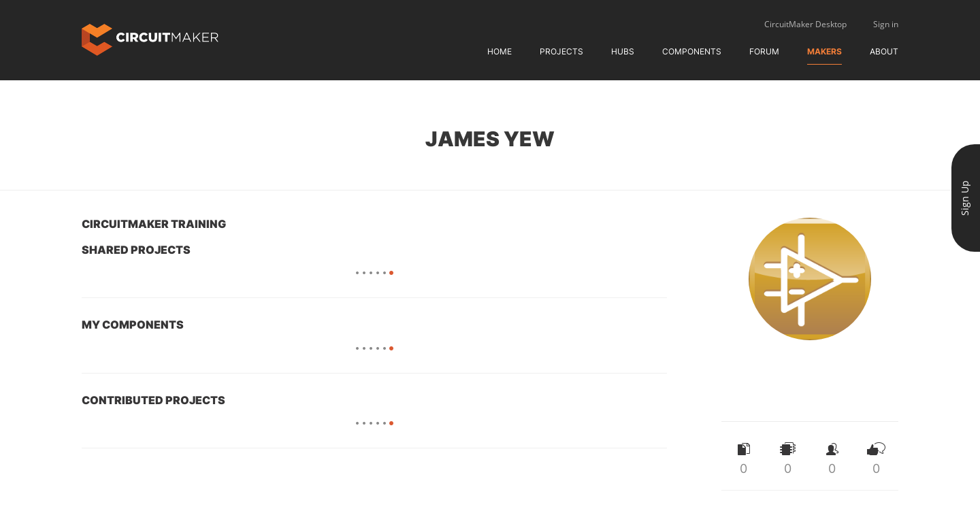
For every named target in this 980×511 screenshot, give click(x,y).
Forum (764, 51)
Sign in (886, 24)
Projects (561, 51)
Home (500, 51)
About (884, 51)
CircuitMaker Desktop (805, 24)
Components (692, 51)
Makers (824, 51)
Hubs (623, 51)
